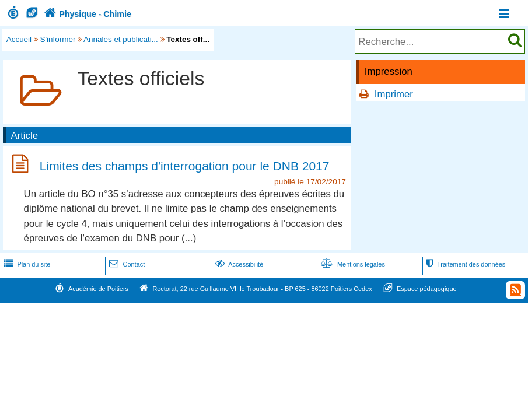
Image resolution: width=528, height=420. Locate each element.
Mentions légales (352, 264)
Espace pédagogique (427, 289)
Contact (126, 264)
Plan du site (26, 264)
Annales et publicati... (121, 39)
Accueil (19, 39)
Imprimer (394, 94)
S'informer (58, 39)
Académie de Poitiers (98, 289)
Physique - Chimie (86, 14)
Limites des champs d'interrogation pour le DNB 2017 (185, 166)
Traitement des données (465, 264)
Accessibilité (238, 264)
